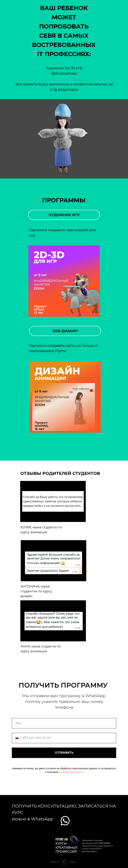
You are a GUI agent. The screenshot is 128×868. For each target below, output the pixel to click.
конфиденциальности (71, 772)
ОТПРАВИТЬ (64, 753)
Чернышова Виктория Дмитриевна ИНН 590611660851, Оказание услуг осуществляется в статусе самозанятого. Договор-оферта (98, 846)
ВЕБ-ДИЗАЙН (65, 331)
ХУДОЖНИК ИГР (64, 215)
